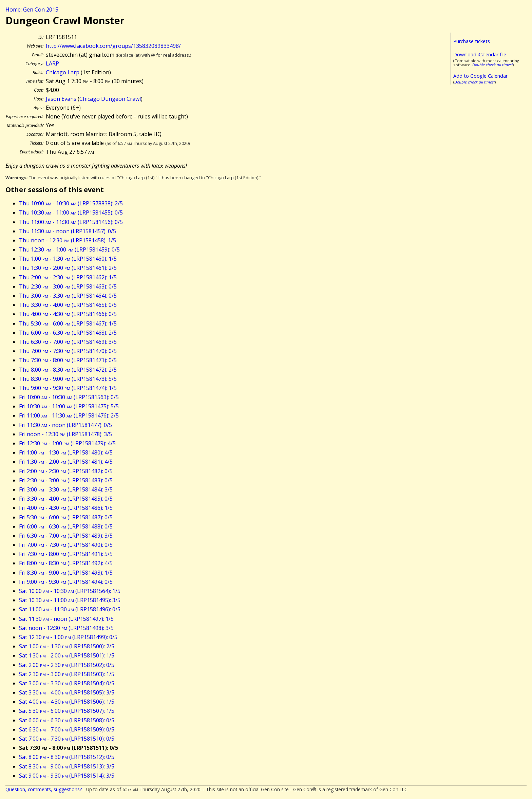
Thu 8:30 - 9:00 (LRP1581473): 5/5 (68, 379)
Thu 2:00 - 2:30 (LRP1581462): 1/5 (68, 277)
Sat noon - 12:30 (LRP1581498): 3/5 (66, 628)
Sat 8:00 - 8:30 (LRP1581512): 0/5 (67, 757)
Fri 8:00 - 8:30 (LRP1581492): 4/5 (66, 563)
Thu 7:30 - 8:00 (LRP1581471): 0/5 (68, 360)
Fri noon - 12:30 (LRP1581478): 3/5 (65, 434)
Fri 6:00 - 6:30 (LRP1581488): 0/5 (66, 526)
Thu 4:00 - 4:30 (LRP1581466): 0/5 (68, 314)
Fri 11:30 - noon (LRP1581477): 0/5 (65, 425)
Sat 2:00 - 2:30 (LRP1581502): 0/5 (67, 665)
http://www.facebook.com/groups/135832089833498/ (113, 46)
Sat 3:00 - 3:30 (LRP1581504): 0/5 (67, 683)
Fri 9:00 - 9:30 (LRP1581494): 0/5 (66, 582)
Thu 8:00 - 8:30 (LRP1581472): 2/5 (68, 370)
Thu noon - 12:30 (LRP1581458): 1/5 (68, 240)
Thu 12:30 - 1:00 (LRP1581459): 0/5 (69, 249)
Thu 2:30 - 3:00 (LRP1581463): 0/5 (68, 286)
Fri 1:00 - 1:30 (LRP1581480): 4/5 (66, 452)
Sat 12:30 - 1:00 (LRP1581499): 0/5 (68, 637)
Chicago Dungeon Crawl (110, 99)
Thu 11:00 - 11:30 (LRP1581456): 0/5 (71, 222)
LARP (52, 63)
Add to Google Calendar (480, 76)
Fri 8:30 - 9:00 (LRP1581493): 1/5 (66, 573)
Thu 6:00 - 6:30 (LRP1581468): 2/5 (68, 333)
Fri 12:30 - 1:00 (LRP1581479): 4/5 (67, 443)
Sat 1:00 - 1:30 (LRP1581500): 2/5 (67, 646)
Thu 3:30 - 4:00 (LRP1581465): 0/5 (68, 305)
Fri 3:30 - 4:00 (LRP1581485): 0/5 (66, 499)
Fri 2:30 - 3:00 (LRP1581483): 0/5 (66, 480)
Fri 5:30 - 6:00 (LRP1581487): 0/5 (66, 517)
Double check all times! (492, 65)
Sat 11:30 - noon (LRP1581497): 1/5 (66, 619)
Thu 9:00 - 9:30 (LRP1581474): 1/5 (68, 388)
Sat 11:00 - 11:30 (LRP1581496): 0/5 (70, 609)
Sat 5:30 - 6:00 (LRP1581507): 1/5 (67, 711)
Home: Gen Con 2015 (32, 10)
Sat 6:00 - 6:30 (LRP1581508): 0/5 (67, 720)
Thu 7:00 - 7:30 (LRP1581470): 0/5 (68, 351)
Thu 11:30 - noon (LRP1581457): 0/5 (68, 231)
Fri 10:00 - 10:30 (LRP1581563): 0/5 (69, 397)
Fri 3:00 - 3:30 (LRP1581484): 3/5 (66, 489)
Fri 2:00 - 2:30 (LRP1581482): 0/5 (66, 471)
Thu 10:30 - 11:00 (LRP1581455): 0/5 (71, 212)
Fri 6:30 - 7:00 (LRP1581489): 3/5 (66, 536)
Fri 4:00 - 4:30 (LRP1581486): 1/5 (66, 508)
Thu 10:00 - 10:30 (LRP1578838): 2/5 (71, 203)
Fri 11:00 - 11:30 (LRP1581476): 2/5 (69, 415)
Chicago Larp (63, 72)
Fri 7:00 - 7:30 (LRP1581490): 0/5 (66, 545)
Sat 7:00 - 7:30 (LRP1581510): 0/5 (67, 739)
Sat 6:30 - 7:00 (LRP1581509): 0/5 (67, 729)
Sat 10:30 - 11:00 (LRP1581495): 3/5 (70, 600)
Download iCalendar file (480, 54)
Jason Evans (61, 99)
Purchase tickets (472, 41)
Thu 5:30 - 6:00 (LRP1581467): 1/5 (68, 323)
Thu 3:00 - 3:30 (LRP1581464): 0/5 (68, 296)
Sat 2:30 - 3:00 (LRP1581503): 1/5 (67, 674)
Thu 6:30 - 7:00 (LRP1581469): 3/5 (68, 342)
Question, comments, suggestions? (44, 789)
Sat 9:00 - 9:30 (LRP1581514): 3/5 (67, 776)
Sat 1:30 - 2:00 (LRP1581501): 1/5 (67, 655)
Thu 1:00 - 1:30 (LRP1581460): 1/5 (68, 259)
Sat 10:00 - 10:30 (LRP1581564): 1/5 (70, 591)
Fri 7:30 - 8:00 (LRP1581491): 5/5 (66, 554)
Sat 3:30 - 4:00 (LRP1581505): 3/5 (67, 692)
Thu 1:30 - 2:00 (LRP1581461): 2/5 (68, 268)
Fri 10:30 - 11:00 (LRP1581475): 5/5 (69, 406)
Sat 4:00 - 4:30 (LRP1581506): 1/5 (67, 702)
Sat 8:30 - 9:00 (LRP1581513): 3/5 (67, 766)
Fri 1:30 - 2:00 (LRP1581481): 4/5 (66, 462)
